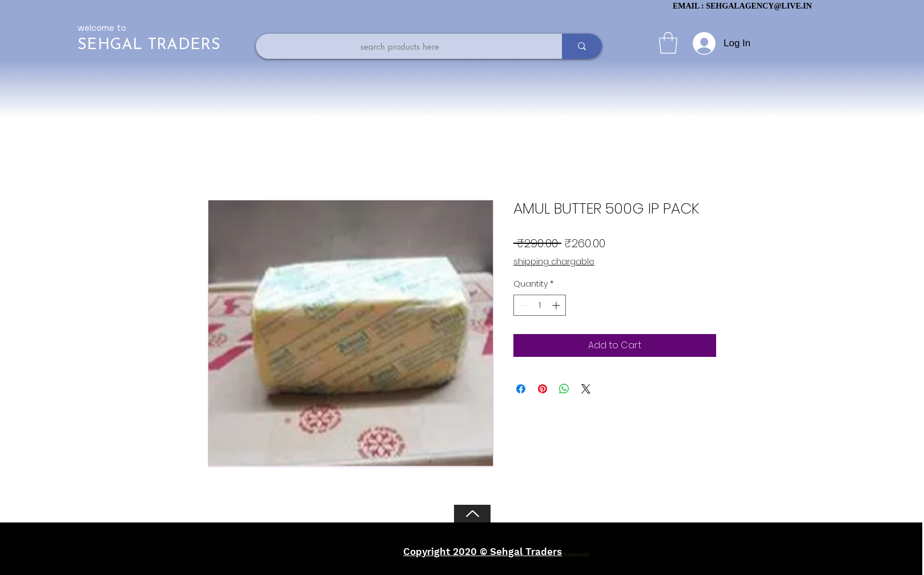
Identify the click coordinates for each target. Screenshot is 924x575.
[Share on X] (586, 389)
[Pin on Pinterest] (543, 389)
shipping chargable (554, 262)
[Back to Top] (472, 514)
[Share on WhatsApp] (564, 389)
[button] (668, 43)
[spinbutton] (540, 305)
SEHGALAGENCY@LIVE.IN (759, 6)
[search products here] (400, 46)
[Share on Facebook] (521, 389)
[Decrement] (522, 305)
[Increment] (557, 305)
